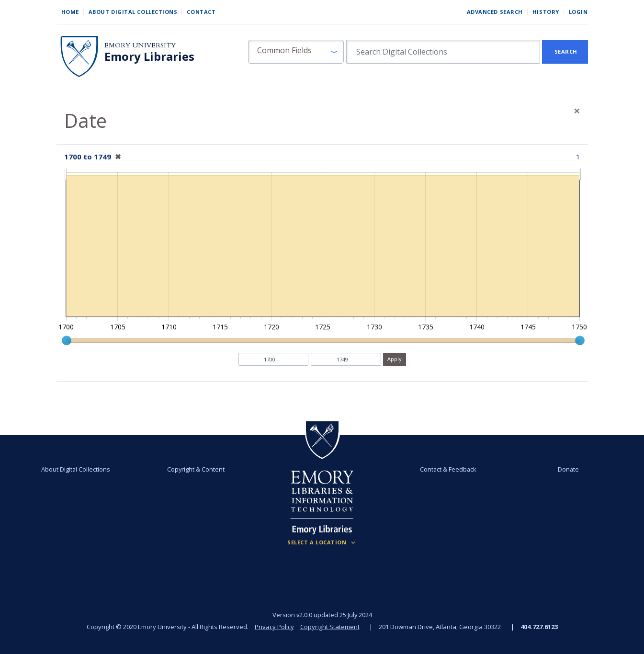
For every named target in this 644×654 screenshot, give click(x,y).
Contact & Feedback (448, 469)
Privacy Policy (274, 627)
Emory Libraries (149, 56)
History (546, 12)
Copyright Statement (330, 627)
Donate (568, 469)
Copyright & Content (196, 469)
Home (70, 12)
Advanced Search (495, 12)
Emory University (140, 45)
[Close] (577, 111)
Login (578, 12)
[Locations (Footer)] (322, 542)
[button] (296, 52)
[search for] (443, 52)
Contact (201, 12)
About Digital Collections (133, 12)
